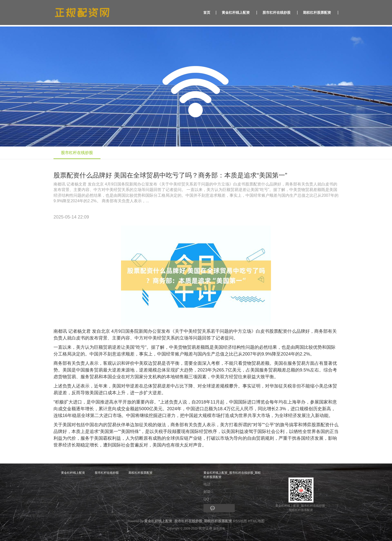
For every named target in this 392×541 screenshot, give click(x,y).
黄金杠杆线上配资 (236, 12)
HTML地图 (256, 521)
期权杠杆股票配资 (317, 12)
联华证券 (205, 528)
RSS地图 (240, 521)
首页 (207, 12)
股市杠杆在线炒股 (276, 12)
